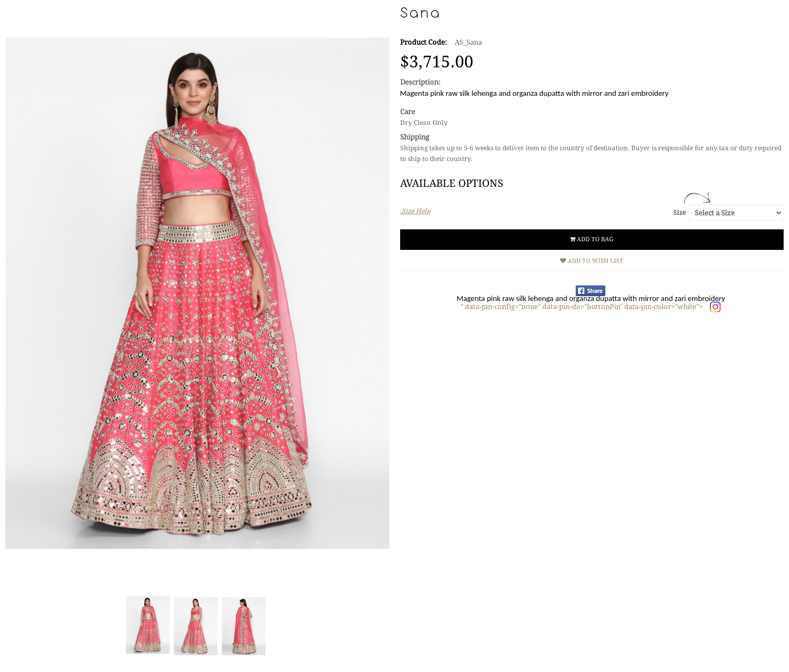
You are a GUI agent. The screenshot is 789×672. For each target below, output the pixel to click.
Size (679, 213)
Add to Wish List (592, 261)
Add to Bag (592, 239)
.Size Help (415, 211)
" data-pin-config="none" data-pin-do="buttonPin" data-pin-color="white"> (582, 307)
